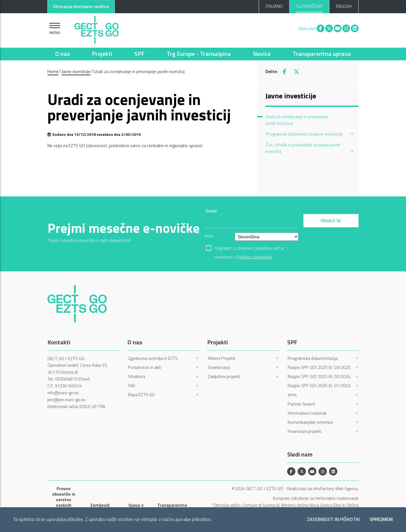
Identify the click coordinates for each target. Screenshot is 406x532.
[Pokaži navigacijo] (55, 29)
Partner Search (301, 404)
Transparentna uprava (322, 54)
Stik (131, 386)
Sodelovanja (219, 367)
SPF (139, 54)
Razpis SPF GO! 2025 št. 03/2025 (319, 367)
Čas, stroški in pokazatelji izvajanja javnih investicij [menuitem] (303, 148)
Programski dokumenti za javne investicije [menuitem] (304, 134)
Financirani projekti (304, 431)
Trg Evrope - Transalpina (199, 54)
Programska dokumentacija (313, 358)
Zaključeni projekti (224, 376)
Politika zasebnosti (254, 257)
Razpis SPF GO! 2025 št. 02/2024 (319, 376)
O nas (62, 54)
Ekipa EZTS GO (141, 395)
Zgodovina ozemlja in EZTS (153, 358)
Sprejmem (381, 519)
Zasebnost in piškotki (333, 519)
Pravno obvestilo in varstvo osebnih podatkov (64, 499)
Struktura (137, 376)
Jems (292, 395)
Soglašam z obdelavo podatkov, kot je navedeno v (249, 249)
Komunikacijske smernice (310, 422)
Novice (262, 54)
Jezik (209, 236)
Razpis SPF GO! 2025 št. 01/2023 (319, 386)
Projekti (102, 54)
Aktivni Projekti (221, 358)
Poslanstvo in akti (145, 367)
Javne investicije (76, 71)
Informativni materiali (307, 413)
